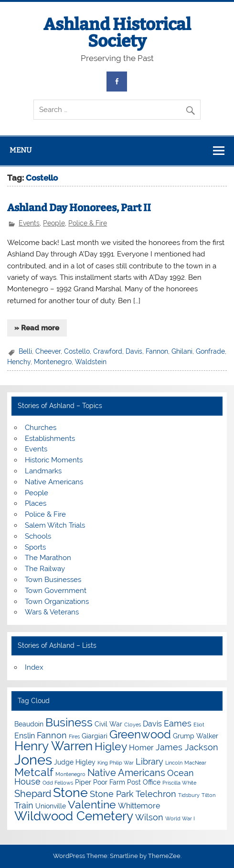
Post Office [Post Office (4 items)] (144, 782)
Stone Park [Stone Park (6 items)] (112, 794)
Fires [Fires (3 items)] (74, 736)
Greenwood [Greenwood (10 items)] (140, 734)
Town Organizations (57, 602)
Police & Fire (88, 223)
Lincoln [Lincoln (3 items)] (174, 763)
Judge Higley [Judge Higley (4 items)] (75, 762)
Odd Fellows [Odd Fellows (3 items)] (58, 783)
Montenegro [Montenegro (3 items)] (70, 774)
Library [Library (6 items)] (149, 761)
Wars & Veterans (52, 612)
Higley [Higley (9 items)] (111, 746)
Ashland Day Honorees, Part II (79, 208)
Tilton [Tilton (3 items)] (208, 795)
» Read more (37, 328)
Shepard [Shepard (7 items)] (33, 794)
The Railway (45, 569)
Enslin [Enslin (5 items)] (25, 736)
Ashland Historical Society (117, 33)
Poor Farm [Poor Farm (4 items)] (109, 782)
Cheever (48, 351)
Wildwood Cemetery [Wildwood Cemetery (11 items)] (74, 816)
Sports (35, 547)
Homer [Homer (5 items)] (141, 748)
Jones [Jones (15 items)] (33, 760)
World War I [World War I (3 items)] (180, 818)
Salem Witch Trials (55, 525)
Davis (134, 351)
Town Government (56, 591)
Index (34, 667)
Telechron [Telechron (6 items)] (156, 794)
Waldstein (91, 362)
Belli (25, 351)
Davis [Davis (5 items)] (152, 724)
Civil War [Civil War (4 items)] (108, 724)
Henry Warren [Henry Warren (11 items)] (53, 746)
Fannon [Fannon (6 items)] (52, 735)
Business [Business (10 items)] (69, 722)
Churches (41, 428)
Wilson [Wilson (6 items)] (149, 817)
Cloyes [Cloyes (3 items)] (133, 725)
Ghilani (182, 351)
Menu (21, 150)
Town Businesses (53, 580)
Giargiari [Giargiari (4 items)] (95, 736)
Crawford (108, 351)
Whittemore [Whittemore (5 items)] (139, 806)
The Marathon (48, 558)
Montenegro (53, 362)
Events (29, 223)
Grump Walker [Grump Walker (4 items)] (196, 736)
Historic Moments (54, 460)
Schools (38, 536)
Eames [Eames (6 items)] (178, 723)
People (54, 223)
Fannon (157, 351)
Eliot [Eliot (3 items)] (199, 725)
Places (36, 503)
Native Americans (54, 482)
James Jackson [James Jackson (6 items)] (187, 747)
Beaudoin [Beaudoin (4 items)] (29, 724)
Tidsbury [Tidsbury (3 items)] (189, 795)
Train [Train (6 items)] (24, 805)
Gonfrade (210, 351)
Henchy (19, 362)
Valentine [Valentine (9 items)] (92, 804)
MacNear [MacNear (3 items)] (195, 763)
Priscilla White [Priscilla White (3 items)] (179, 783)
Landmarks (43, 471)
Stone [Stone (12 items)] (70, 792)
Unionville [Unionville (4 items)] (51, 806)
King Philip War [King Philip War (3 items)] (116, 763)
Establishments (50, 439)
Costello (77, 351)
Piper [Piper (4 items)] (83, 782)
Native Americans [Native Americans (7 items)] (126, 773)
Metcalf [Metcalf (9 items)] (34, 772)
